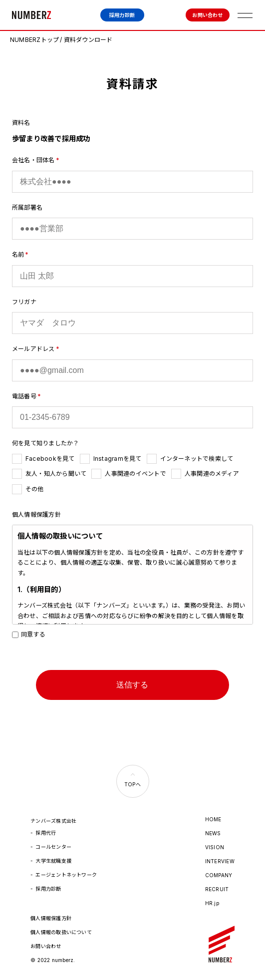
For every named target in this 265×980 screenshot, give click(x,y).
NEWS (213, 833)
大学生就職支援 (53, 861)
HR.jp (212, 903)
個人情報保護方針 (51, 918)
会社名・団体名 (33, 160)
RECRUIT (217, 889)
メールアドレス (33, 349)
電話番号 (24, 396)
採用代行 (46, 833)
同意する (29, 634)
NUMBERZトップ (34, 40)
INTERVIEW (220, 861)
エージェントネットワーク (66, 875)
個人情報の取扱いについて (61, 932)
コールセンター (53, 847)
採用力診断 (122, 15)
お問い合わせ (207, 15)
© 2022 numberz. (53, 960)
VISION (215, 847)
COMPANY (219, 875)
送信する (132, 685)
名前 (18, 254)
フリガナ (24, 302)
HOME (213, 819)
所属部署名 (27, 207)
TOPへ (132, 784)
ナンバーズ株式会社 (31, 15)
